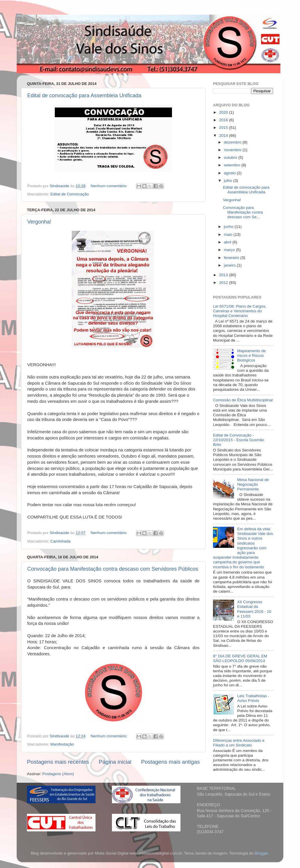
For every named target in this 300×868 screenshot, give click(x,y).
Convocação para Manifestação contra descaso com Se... (243, 212)
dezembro (233, 142)
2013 (224, 275)
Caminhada (60, 541)
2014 (224, 135)
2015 (224, 128)
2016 (224, 120)
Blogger (261, 853)
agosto (230, 173)
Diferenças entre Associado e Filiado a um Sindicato (239, 743)
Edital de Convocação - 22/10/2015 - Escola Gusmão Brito (239, 440)
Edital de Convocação (70, 194)
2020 (224, 112)
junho (229, 227)
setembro (233, 165)
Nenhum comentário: (109, 186)
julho (229, 181)
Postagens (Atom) (58, 774)
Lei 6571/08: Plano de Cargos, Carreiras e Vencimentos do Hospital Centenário (240, 311)
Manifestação (62, 744)
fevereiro (232, 258)
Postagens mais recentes (58, 762)
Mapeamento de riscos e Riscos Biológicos (251, 355)
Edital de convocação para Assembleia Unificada (84, 96)
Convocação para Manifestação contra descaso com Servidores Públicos (113, 569)
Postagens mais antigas (170, 762)
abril (228, 242)
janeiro (230, 265)
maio (229, 235)
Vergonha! (39, 222)
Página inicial (115, 762)
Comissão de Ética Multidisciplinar (243, 400)
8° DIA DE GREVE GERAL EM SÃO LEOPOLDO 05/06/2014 (240, 658)
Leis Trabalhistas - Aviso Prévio (253, 698)
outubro (231, 157)
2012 (224, 283)
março (230, 250)
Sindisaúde (60, 186)
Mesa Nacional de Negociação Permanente (253, 484)
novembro (233, 150)
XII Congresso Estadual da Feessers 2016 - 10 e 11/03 (254, 609)
